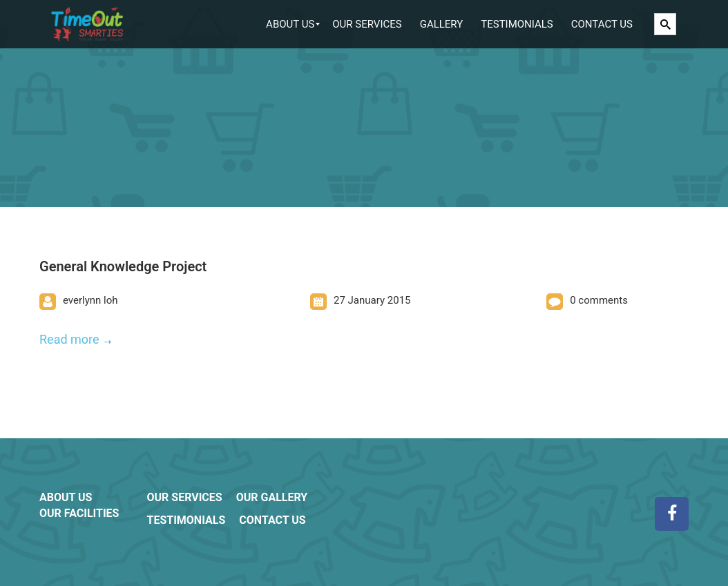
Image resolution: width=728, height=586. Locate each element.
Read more (69, 339)
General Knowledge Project (123, 266)
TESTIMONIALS (186, 520)
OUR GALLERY (272, 497)
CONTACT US (272, 520)
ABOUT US (66, 497)
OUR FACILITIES (79, 513)
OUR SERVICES (184, 497)
